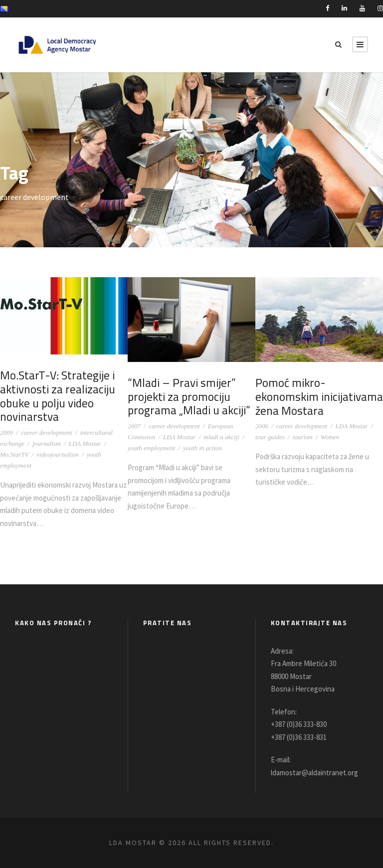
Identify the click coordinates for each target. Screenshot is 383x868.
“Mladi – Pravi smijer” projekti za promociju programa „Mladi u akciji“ (187, 396)
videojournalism (58, 454)
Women (330, 437)
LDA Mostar (85, 443)
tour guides (270, 437)
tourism (303, 437)
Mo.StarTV (14, 454)
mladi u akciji (221, 437)
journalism (46, 443)
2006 (262, 426)
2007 (134, 426)
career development (46, 433)
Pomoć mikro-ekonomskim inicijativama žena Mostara (318, 396)
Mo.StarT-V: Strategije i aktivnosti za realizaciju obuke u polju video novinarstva (56, 396)
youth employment (151, 448)
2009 (6, 433)
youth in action (202, 448)
